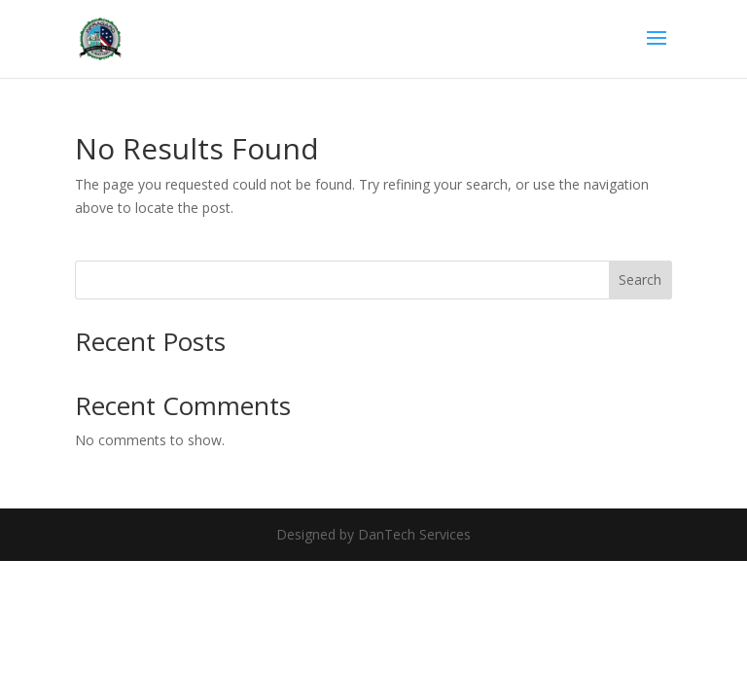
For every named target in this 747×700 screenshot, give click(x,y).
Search (640, 280)
